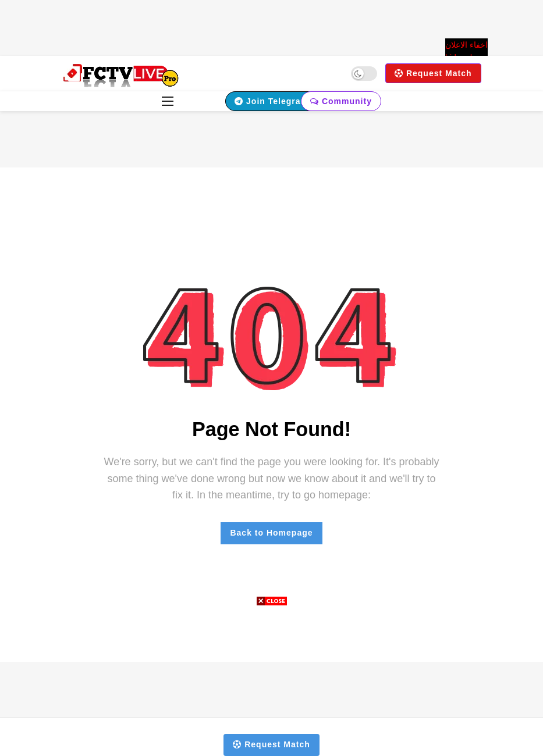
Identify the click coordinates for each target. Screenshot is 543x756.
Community (341, 101)
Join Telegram (271, 101)
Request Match (433, 73)
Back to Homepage (271, 533)
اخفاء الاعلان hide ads (466, 51)
